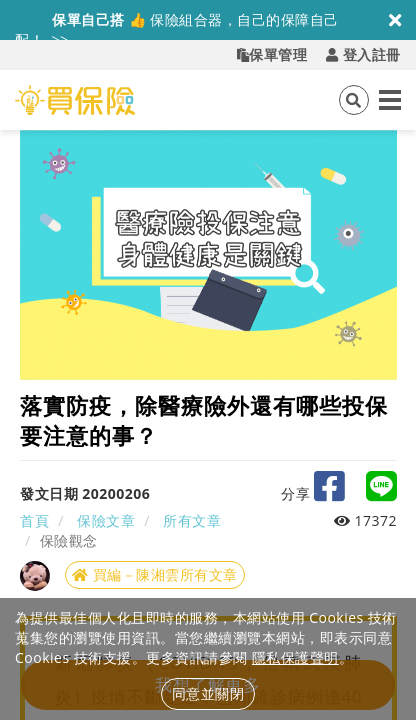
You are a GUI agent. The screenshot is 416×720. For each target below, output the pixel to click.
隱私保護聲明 (295, 657)
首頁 (34, 520)
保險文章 (106, 520)
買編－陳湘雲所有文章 (155, 574)
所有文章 (192, 520)
